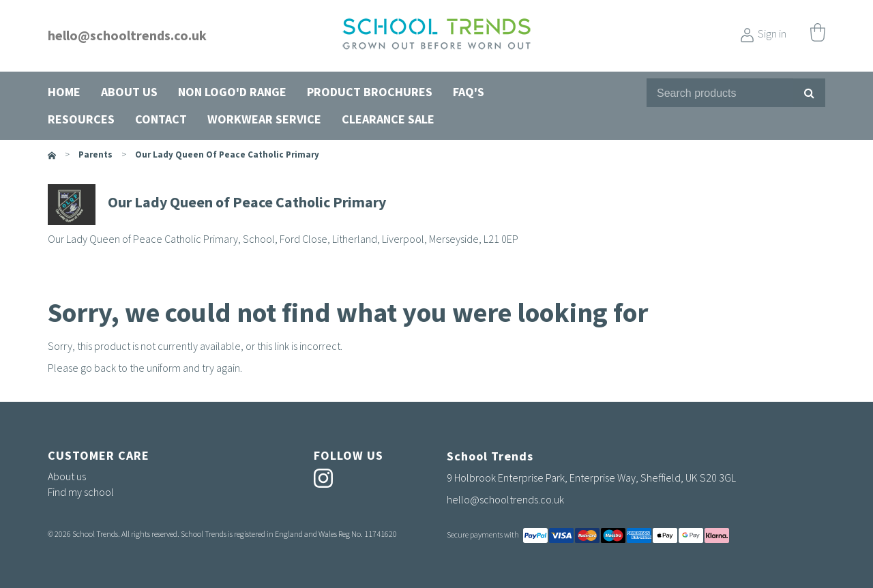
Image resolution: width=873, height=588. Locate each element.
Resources (81, 119)
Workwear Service (264, 119)
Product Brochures (370, 92)
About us (129, 92)
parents (95, 155)
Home (64, 92)
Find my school (81, 492)
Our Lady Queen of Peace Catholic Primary (227, 155)
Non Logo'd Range (232, 92)
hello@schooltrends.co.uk (127, 35)
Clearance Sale (388, 119)
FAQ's (469, 92)
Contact (161, 119)
